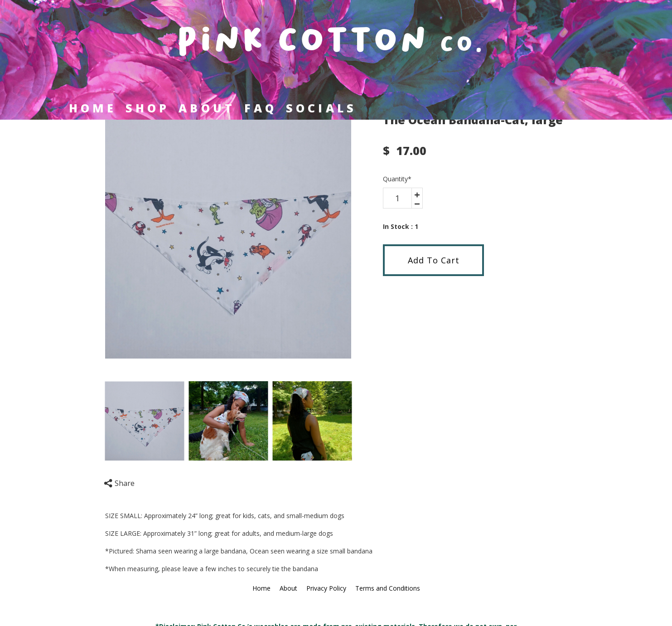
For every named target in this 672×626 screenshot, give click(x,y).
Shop (147, 108)
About (207, 108)
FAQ (261, 108)
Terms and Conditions (388, 588)
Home (93, 108)
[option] (228, 235)
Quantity (397, 179)
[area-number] (397, 198)
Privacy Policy (326, 588)
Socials (321, 108)
